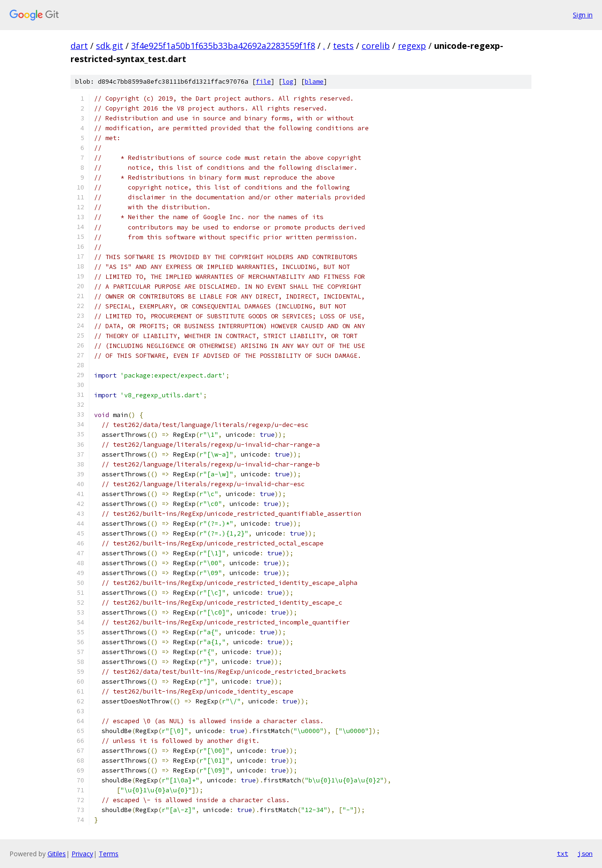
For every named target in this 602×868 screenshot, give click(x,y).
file (263, 82)
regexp (412, 46)
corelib (376, 46)
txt (562, 853)
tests (343, 46)
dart (79, 46)
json (585, 853)
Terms (109, 854)
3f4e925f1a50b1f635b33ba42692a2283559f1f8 (223, 46)
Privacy (82, 854)
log (288, 82)
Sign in (583, 15)
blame (314, 82)
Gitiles (57, 854)
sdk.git (110, 46)
